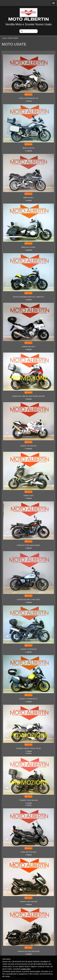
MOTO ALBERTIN (29, 19)
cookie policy (26, 969)
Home (5, 38)
